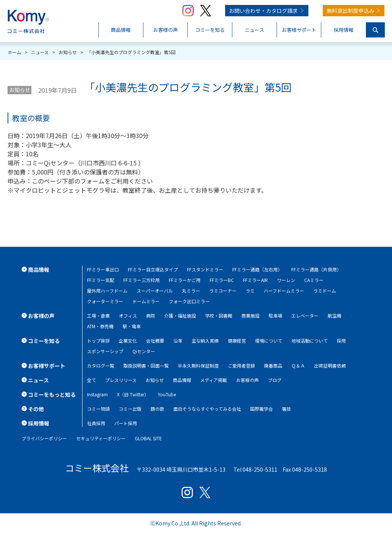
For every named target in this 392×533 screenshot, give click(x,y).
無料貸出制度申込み (350, 11)
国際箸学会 (261, 409)
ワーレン (286, 280)
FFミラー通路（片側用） (316, 269)
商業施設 (250, 316)
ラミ (250, 291)
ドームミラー (146, 301)
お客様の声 (247, 380)
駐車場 (275, 316)
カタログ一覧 (101, 365)
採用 (341, 341)
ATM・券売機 (100, 326)
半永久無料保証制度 (198, 365)
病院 (151, 316)
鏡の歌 (157, 409)
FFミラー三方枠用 (142, 280)
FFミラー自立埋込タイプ (153, 269)
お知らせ (20, 90)
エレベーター (305, 316)
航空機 (334, 316)
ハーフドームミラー (284, 291)
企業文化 (128, 341)
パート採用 (126, 423)
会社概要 (155, 341)
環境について (269, 341)
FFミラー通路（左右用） (257, 269)
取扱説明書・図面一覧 (146, 365)
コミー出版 (130, 409)
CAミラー (314, 280)
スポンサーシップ (105, 351)
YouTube (167, 394)
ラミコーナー (223, 291)
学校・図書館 (219, 316)
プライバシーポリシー (44, 438)
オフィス (128, 316)
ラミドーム (325, 291)
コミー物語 (98, 409)
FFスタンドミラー (205, 269)
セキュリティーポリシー (101, 438)
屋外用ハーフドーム (107, 291)
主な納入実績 (205, 341)
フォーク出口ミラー (189, 301)
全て (92, 380)
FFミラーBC (222, 280)
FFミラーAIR (255, 280)
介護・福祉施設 (180, 316)
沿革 (178, 341)
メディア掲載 (214, 380)
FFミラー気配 (101, 280)
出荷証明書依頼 (330, 365)
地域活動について (310, 341)
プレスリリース (121, 380)
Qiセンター (144, 351)
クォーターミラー (105, 301)
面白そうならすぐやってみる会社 (207, 409)
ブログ (275, 380)
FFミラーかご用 (185, 280)
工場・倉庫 (98, 316)
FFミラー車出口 (103, 269)
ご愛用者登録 (241, 365)
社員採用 (96, 423)
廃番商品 (273, 365)
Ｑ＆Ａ (298, 365)
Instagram (97, 394)
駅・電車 (132, 326)
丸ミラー (191, 291)
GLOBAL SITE (148, 438)
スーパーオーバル (155, 291)
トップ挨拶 (98, 341)
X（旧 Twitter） (133, 394)
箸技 (286, 409)
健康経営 (237, 341)
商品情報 (182, 380)
